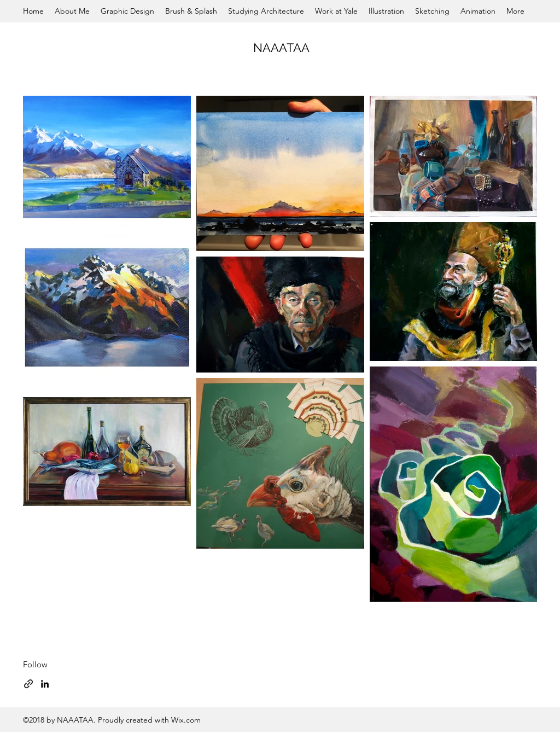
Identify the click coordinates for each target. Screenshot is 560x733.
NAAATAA (281, 48)
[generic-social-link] (28, 684)
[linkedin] (45, 684)
